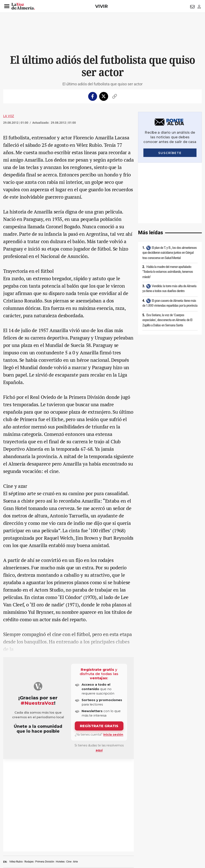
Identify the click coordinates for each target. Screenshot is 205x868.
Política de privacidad (31, 832)
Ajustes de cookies (65, 839)
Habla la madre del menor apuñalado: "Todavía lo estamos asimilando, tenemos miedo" (168, 211)
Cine (69, 769)
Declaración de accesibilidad (95, 839)
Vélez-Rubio (16, 769)
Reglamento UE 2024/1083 (18, 839)
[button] (7, 6)
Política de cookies (58, 832)
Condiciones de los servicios (89, 832)
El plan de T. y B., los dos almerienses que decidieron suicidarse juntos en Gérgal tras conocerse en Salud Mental (170, 192)
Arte (75, 769)
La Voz (9, 116)
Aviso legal (8, 832)
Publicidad (169, 832)
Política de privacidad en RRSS (127, 832)
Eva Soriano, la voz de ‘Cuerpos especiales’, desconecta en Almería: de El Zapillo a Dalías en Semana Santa (167, 260)
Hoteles (60, 769)
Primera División (45, 769)
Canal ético (43, 839)
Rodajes (29, 769)
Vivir (101, 6)
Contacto (153, 832)
